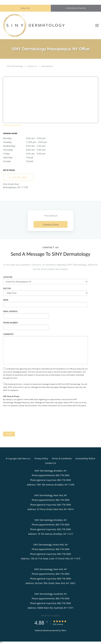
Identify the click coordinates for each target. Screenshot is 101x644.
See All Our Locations (50, 616)
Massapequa (47, 66)
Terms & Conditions (62, 458)
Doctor (7, 288)
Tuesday (30, 142)
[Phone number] (18, 177)
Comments (8, 334)
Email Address (10, 311)
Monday (30, 138)
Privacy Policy (41, 458)
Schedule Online (51, 225)
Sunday (30, 161)
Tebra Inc (26, 459)
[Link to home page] (47, 25)
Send (9, 434)
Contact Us (32, 66)
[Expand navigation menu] (97, 25)
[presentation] (26, 419)
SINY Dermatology (15, 66)
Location (8, 277)
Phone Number (10, 323)
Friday (30, 154)
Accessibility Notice (85, 458)
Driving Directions (12, 125)
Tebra (64, 630)
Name (6, 300)
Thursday (30, 150)
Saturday (30, 157)
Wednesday (30, 146)
